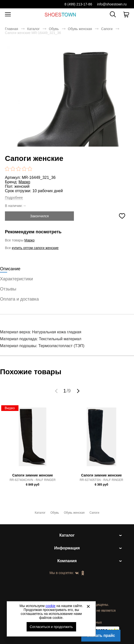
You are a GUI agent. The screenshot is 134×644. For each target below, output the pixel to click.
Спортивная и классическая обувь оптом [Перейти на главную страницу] (60, 14)
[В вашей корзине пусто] (126, 15)
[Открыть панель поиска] (113, 14)
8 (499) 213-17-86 (78, 4)
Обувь (54, 29)
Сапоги (107, 29)
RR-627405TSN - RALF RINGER (101, 480)
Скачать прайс (101, 636)
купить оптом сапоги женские (35, 248)
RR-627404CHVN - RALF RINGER (33, 480)
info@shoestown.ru (112, 4)
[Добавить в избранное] (122, 216)
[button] (57, 391)
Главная (11, 29)
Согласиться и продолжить (51, 627)
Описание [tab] (10, 269)
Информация (67, 548)
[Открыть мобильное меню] (8, 15)
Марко (24, 182)
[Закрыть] (88, 606)
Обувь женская (80, 29)
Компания (67, 561)
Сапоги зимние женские (33, 475)
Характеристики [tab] (16, 279)
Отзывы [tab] (8, 289)
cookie (50, 606)
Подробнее (14, 198)
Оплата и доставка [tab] (19, 299)
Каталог (33, 29)
